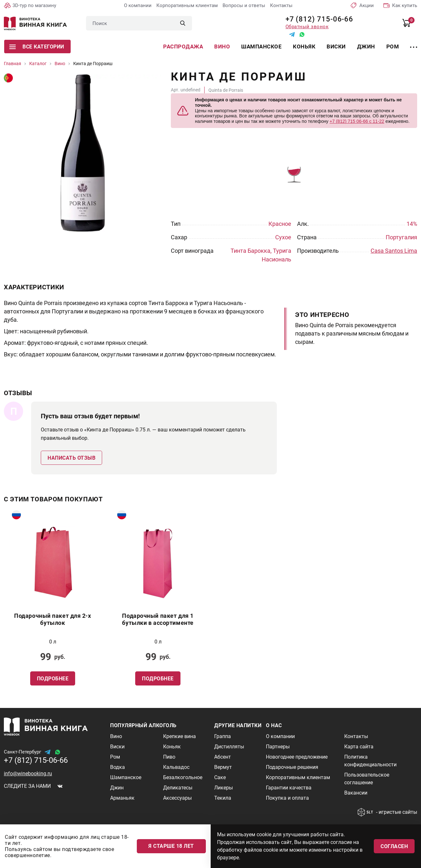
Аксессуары (177, 798)
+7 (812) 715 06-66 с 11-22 (357, 121)
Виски (336, 47)
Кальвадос (176, 767)
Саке (220, 777)
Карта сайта (359, 747)
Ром (393, 47)
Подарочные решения (292, 767)
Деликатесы (178, 788)
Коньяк (304, 47)
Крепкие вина (180, 736)
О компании (138, 5)
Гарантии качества (289, 788)
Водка (118, 767)
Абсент (223, 757)
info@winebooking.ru (28, 774)
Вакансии (356, 793)
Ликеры (224, 788)
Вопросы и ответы (244, 5)
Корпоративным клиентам (187, 5)
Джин (366, 47)
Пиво (169, 757)
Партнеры (278, 747)
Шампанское (261, 47)
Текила (223, 798)
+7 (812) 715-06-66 (317, 19)
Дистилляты (229, 747)
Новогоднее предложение (297, 757)
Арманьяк (122, 798)
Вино (222, 47)
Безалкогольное (183, 777)
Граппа (223, 736)
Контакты (281, 5)
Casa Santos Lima (394, 251)
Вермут (223, 767)
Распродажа (183, 47)
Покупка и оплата (287, 798)
